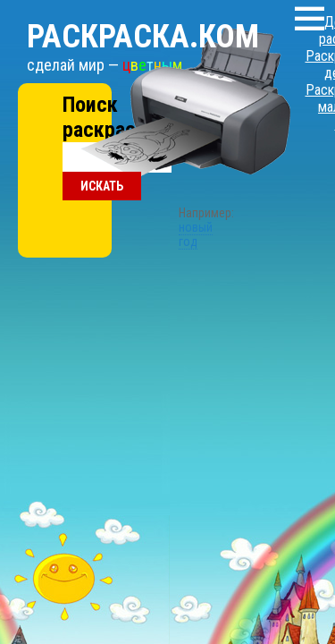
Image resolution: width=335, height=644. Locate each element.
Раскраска (121, 19)
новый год (168, 146)
